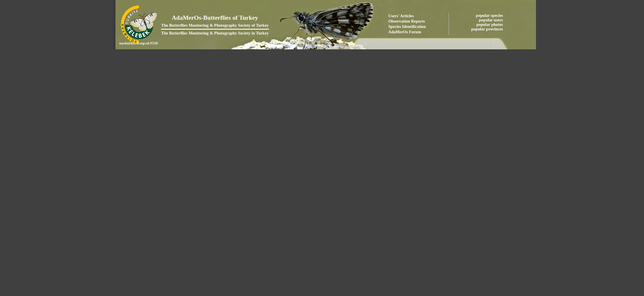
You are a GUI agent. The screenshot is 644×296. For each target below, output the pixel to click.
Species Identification (407, 27)
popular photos (490, 24)
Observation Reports (407, 21)
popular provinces (488, 29)
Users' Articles (401, 16)
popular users (491, 20)
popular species (490, 15)
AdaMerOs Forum (405, 32)
